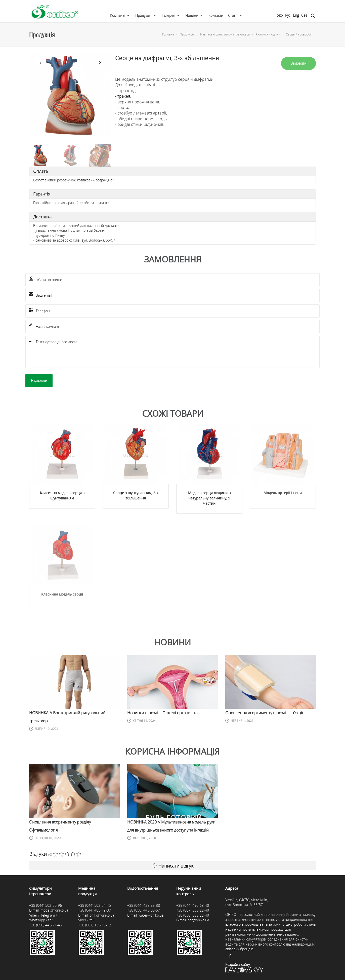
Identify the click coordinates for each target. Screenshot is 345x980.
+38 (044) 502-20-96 (46, 905)
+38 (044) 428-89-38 (144, 905)
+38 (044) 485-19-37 (95, 910)
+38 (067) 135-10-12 (95, 925)
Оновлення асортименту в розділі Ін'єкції (264, 713)
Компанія (118, 15)
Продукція (143, 15)
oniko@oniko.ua (102, 915)
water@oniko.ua (151, 915)
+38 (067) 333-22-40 (193, 910)
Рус (288, 15)
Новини (192, 15)
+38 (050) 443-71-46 (46, 925)
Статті (233, 15)
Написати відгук (173, 866)
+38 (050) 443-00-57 (144, 910)
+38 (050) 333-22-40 (193, 915)
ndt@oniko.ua (198, 920)
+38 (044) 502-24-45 (95, 905)
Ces (304, 15)
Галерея (168, 15)
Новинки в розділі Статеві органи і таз (163, 713)
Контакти (216, 15)
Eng (296, 15)
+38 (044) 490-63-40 (193, 905)
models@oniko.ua (54, 910)
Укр (280, 15)
